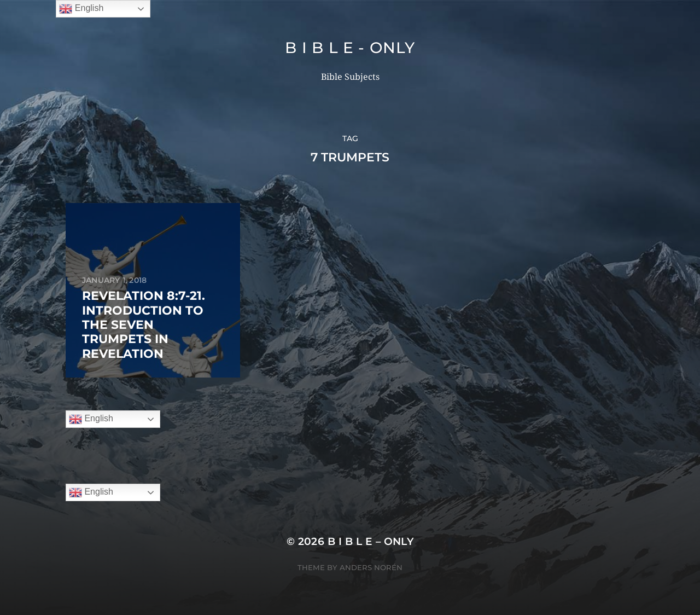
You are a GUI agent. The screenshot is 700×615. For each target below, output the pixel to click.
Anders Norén (371, 567)
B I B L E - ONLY (350, 48)
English (91, 419)
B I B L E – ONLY (371, 541)
